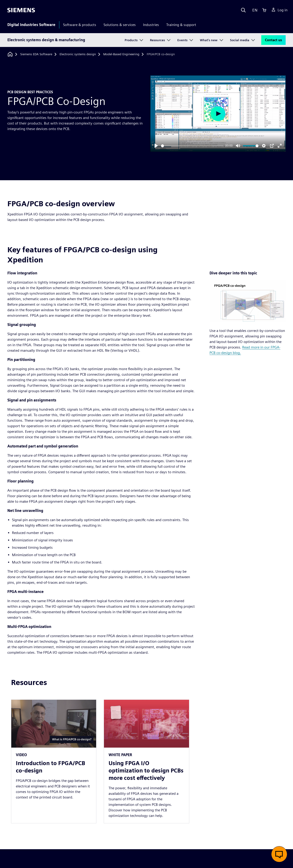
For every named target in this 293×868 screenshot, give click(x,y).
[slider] (192, 146)
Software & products (80, 25)
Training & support (181, 25)
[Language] (254, 10)
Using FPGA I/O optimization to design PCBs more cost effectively (146, 771)
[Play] (156, 146)
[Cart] (264, 10)
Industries (151, 25)
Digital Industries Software (31, 25)
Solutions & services (120, 25)
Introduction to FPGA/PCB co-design (50, 767)
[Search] (243, 10)
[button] (279, 854)
